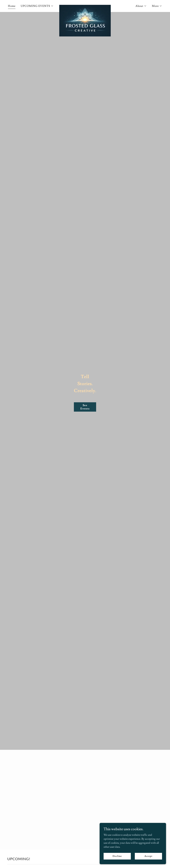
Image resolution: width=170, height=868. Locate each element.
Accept (148, 856)
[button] (37, 6)
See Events (85, 407)
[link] (85, 5)
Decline (117, 856)
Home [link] (12, 6)
